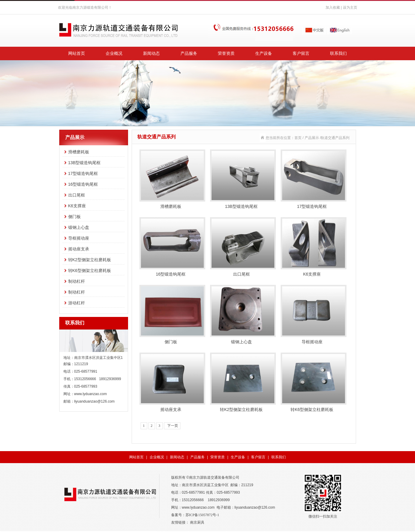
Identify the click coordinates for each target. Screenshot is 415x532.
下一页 (172, 426)
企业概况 (114, 53)
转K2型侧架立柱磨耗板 (90, 260)
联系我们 (338, 53)
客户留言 (301, 53)
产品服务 (189, 53)
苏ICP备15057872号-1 (202, 515)
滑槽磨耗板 (79, 152)
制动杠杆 (77, 281)
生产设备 (264, 53)
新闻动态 (151, 53)
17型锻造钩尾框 (83, 173)
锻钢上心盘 (79, 227)
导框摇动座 (79, 238)
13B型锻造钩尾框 (85, 163)
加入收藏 (333, 7)
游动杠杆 (77, 303)
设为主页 (350, 7)
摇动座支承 (79, 249)
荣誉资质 (226, 53)
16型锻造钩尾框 (83, 184)
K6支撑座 (77, 206)
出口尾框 (77, 195)
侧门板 (75, 217)
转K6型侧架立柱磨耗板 (90, 270)
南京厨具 (197, 522)
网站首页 (77, 53)
